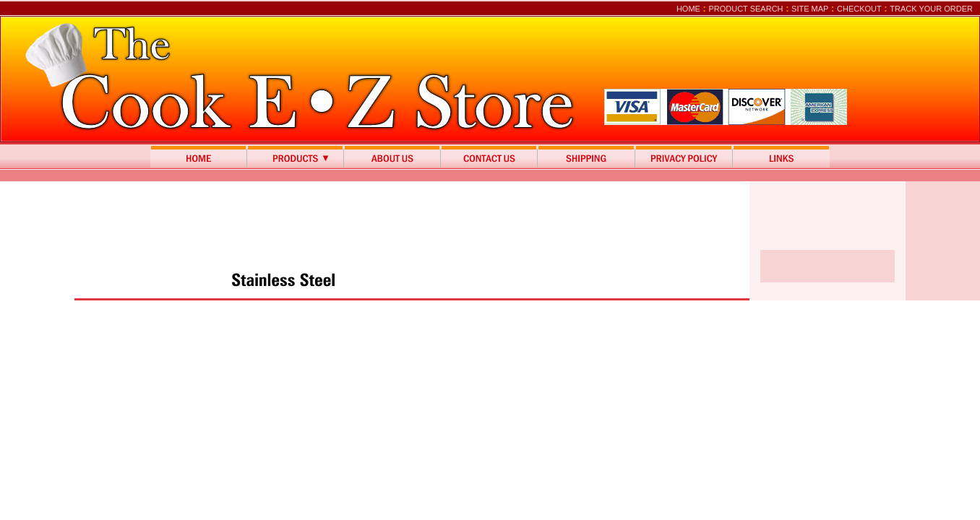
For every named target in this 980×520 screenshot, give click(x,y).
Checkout (859, 9)
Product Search (745, 9)
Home (688, 9)
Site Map (810, 9)
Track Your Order (931, 9)
